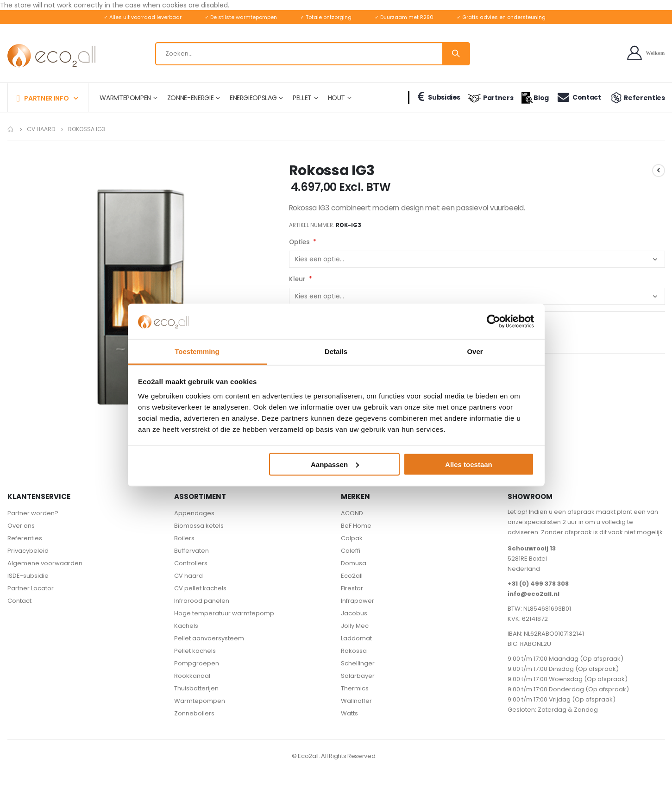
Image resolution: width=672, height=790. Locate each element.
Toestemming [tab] (197, 351)
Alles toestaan (469, 464)
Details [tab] (336, 351)
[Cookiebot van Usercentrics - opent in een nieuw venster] (493, 321)
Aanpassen (335, 464)
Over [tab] (475, 351)
